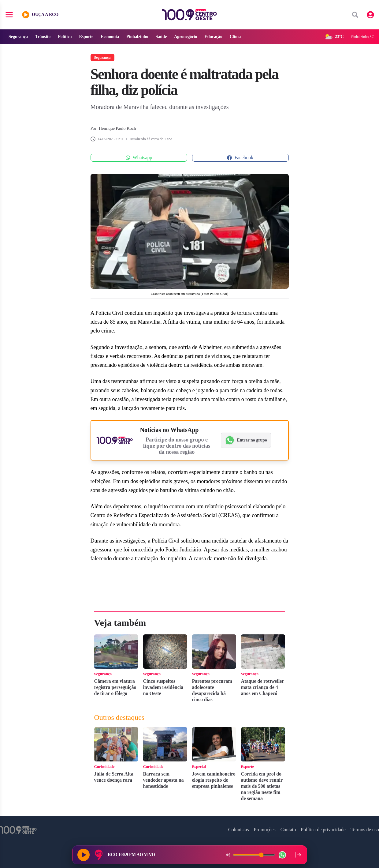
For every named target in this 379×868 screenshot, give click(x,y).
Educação (213, 37)
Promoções (265, 830)
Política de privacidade (323, 830)
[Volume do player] (254, 855)
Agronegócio (186, 37)
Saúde (161, 37)
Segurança (18, 37)
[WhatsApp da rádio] (282, 855)
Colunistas (239, 830)
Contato (288, 830)
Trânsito (43, 37)
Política (65, 37)
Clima (235, 37)
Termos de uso (365, 830)
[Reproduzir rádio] (84, 855)
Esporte (86, 37)
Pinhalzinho (137, 37)
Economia (110, 37)
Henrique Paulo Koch (117, 128)
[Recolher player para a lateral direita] (298, 855)
